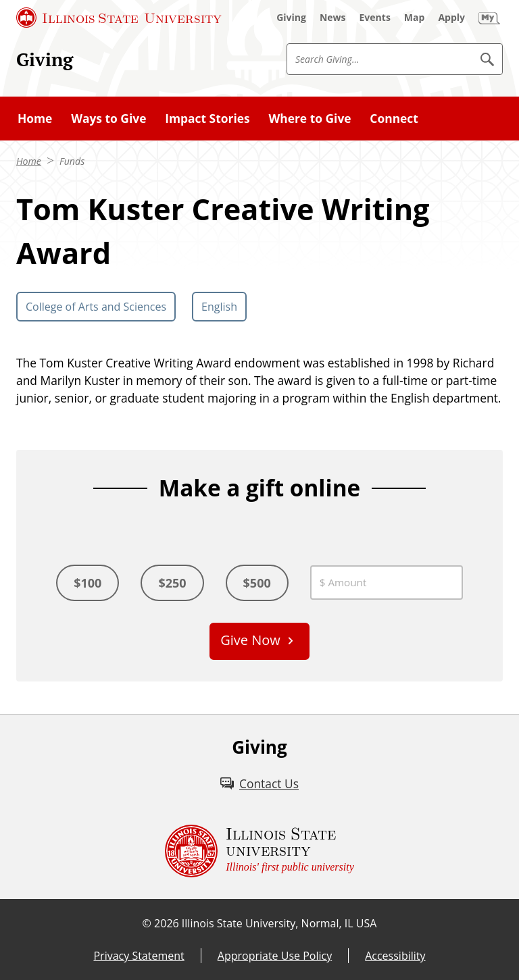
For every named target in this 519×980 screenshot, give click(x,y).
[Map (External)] (415, 18)
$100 (88, 583)
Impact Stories (207, 118)
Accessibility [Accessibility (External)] (395, 956)
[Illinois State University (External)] (119, 18)
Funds (72, 161)
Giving (45, 59)
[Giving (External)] (291, 18)
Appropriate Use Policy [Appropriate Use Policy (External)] (275, 956)
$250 (172, 583)
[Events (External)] (375, 18)
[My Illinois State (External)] (489, 18)
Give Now (250, 640)
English (219, 307)
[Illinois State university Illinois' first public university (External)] (259, 851)
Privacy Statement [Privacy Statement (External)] (139, 956)
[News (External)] (333, 18)
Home (35, 118)
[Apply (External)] (451, 18)
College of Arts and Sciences (96, 307)
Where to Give (310, 118)
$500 (257, 583)
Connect (394, 118)
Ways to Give (108, 118)
